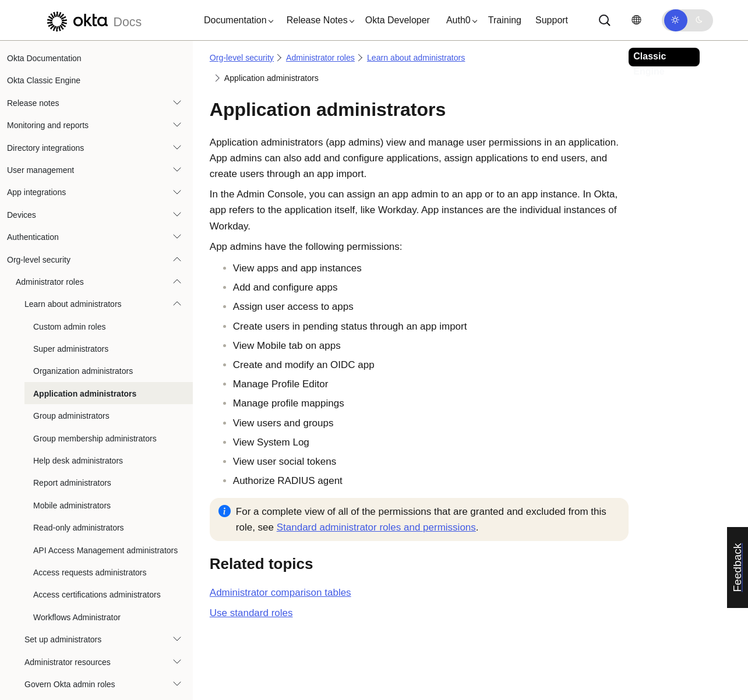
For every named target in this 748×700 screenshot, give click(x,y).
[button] (236, 20)
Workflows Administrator (77, 464)
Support (552, 20)
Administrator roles (50, 128)
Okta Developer (398, 20)
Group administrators (71, 262)
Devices (22, 61)
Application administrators (85, 240)
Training (505, 20)
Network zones (43, 664)
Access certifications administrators (97, 441)
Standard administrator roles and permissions (376, 527)
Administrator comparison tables (280, 593)
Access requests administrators (90, 419)
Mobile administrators (72, 352)
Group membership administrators (95, 285)
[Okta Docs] (93, 20)
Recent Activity (43, 687)
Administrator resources (68, 508)
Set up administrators (63, 486)
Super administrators (71, 195)
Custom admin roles (70, 173)
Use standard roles (251, 613)
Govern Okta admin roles (70, 531)
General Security (46, 598)
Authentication (33, 83)
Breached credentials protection (73, 553)
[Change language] (636, 20)
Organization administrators (83, 217)
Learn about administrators (73, 150)
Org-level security (39, 106)
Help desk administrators (78, 307)
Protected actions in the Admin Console (87, 620)
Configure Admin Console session (77, 575)
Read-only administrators (79, 374)
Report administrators (72, 329)
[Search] (605, 20)
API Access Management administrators (105, 397)
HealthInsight (40, 642)
